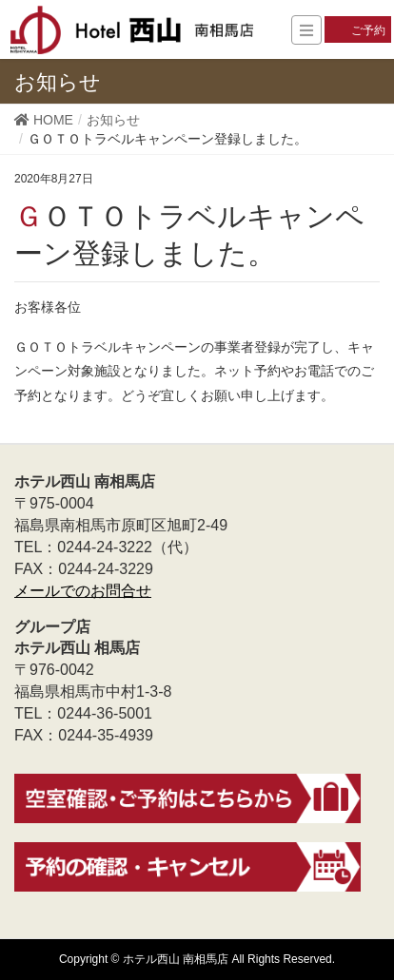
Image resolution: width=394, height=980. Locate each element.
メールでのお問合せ (83, 591)
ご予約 (368, 30)
